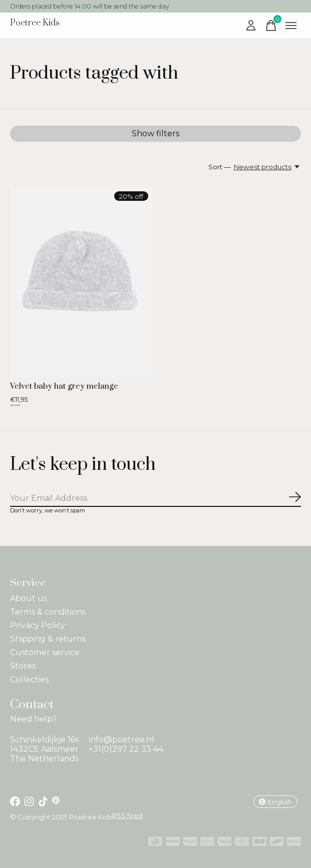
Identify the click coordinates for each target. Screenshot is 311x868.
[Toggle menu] (291, 26)
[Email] (155, 499)
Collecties (29, 679)
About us (29, 598)
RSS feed (127, 815)
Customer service (45, 652)
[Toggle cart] (271, 26)
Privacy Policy (38, 625)
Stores (23, 666)
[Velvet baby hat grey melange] (81, 282)
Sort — (219, 167)
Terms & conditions (48, 612)
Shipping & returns (48, 639)
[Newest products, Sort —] (267, 167)
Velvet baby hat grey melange (64, 386)
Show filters (155, 133)
